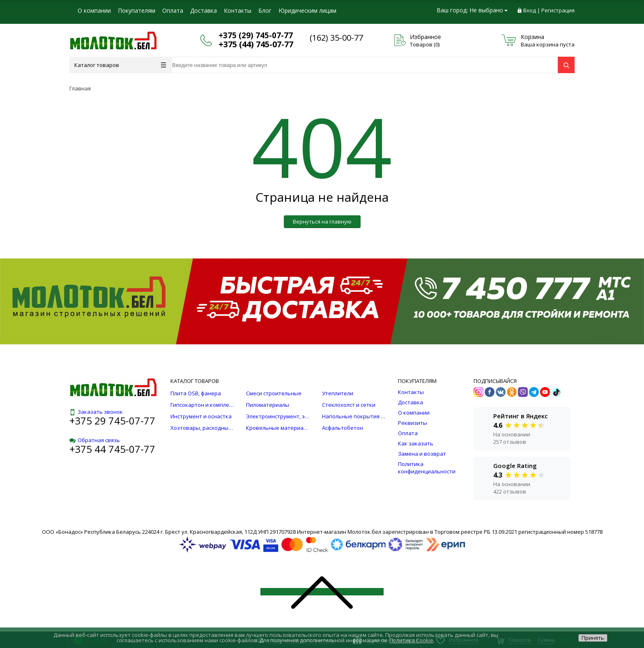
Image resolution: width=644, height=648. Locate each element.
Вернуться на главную (322, 221)
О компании (94, 10)
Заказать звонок (96, 412)
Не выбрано (489, 10)
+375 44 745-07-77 (112, 449)
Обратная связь (95, 440)
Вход (530, 10)
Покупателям (137, 10)
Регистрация (558, 10)
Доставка (204, 10)
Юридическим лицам (307, 10)
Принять (593, 638)
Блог (265, 10)
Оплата (173, 10)
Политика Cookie (411, 640)
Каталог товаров (120, 65)
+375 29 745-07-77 (112, 421)
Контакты (238, 10)
